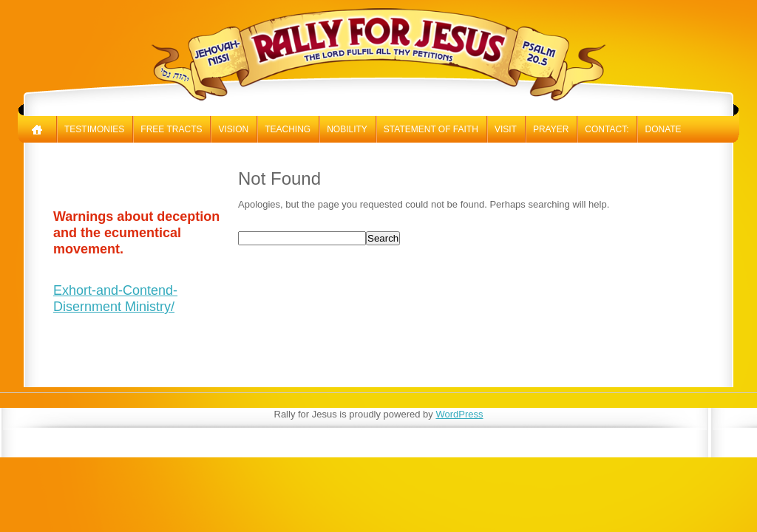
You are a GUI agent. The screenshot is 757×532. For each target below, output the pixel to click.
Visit (506, 129)
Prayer (551, 129)
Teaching (288, 129)
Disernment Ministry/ (114, 307)
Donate (663, 129)
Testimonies (94, 129)
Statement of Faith (431, 129)
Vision (233, 129)
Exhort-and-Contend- (115, 290)
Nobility (347, 129)
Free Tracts (171, 129)
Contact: (607, 129)
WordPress (459, 414)
